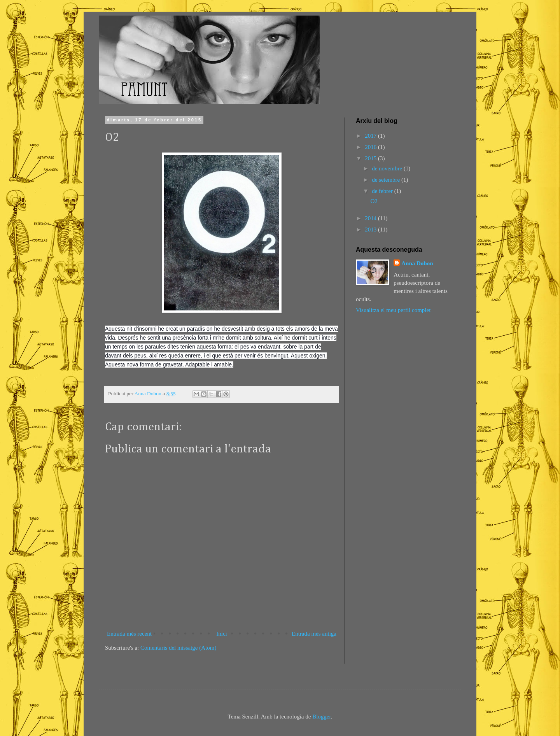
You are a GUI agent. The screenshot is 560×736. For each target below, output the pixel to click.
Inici (222, 634)
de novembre (388, 168)
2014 (371, 218)
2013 (371, 230)
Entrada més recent (129, 634)
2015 (371, 158)
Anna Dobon (417, 263)
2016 (371, 147)
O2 (374, 201)
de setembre (387, 180)
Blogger (322, 717)
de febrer (383, 191)
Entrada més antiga (314, 634)
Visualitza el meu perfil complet (393, 310)
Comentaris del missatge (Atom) (178, 648)
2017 (371, 136)
